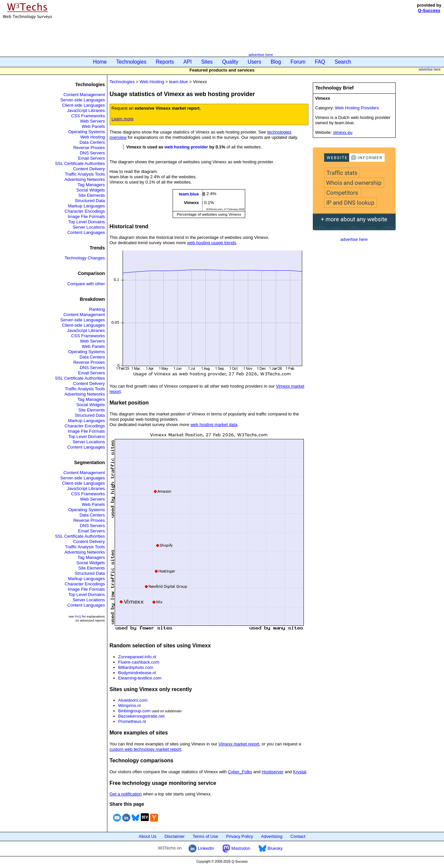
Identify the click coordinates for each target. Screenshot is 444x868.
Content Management (84, 95)
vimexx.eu (343, 132)
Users (255, 62)
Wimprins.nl (130, 705)
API (188, 62)
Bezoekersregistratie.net (141, 716)
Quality (230, 62)
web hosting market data (214, 425)
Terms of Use (206, 836)
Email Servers (92, 158)
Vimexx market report (239, 744)
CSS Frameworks (88, 116)
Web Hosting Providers (357, 108)
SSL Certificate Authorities (80, 163)
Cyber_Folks (240, 772)
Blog (276, 62)
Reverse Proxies (89, 148)
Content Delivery (89, 169)
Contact (298, 836)
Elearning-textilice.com (140, 678)
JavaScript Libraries (86, 110)
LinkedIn (201, 848)
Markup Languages (86, 206)
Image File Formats (86, 217)
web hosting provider (186, 147)
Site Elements (91, 195)
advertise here (261, 54)
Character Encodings (85, 211)
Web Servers (93, 121)
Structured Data (90, 201)
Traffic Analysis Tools (85, 174)
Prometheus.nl (132, 721)
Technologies (131, 62)
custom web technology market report (146, 749)
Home (100, 62)
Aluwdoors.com (133, 700)
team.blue (178, 82)
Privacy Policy (240, 836)
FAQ (320, 62)
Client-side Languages (83, 105)
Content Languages (86, 232)
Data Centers (92, 142)
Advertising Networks (84, 179)
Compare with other (86, 284)
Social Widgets (91, 190)
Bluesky (271, 848)
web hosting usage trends (212, 243)
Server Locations (89, 227)
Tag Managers (91, 185)
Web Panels (93, 126)
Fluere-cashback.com (139, 662)
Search (343, 62)
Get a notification (126, 794)
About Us (148, 836)
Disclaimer (174, 836)
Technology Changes (85, 258)
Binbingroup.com (135, 711)
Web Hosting (92, 137)
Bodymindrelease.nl (137, 673)
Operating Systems (87, 132)
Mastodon (236, 848)
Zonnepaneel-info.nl (137, 657)
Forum (298, 62)
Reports (165, 62)
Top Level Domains (87, 222)
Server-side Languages (83, 100)
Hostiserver (273, 772)
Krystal (300, 772)
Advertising (272, 836)
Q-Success (429, 10)
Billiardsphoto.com (136, 667)
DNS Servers (92, 153)
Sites (207, 62)
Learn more (123, 119)
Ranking (97, 309)
